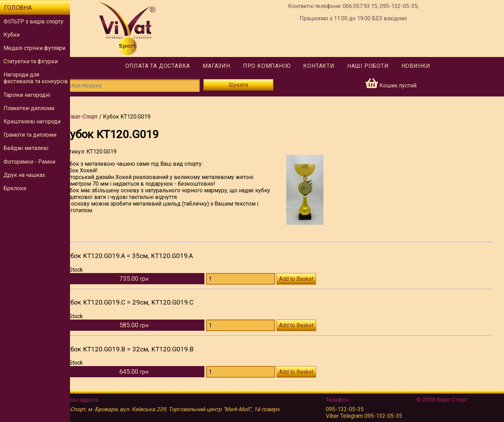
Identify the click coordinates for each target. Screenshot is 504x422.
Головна (18, 8)
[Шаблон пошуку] (143, 85)
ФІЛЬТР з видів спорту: (34, 22)
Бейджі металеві (26, 148)
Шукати (249, 85)
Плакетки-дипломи (29, 108)
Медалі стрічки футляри (34, 48)
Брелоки (15, 188)
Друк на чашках (24, 175)
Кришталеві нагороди (32, 121)
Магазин (226, 66)
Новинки (425, 66)
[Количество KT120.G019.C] (253, 325)
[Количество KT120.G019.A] (253, 279)
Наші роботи (377, 66)
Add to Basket (309, 279)
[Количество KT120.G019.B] (253, 372)
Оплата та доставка (167, 66)
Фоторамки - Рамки (29, 162)
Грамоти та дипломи (30, 135)
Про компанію (276, 66)
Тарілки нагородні (27, 95)
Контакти (328, 66)
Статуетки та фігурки (31, 61)
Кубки (12, 35)
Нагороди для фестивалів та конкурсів (36, 78)
